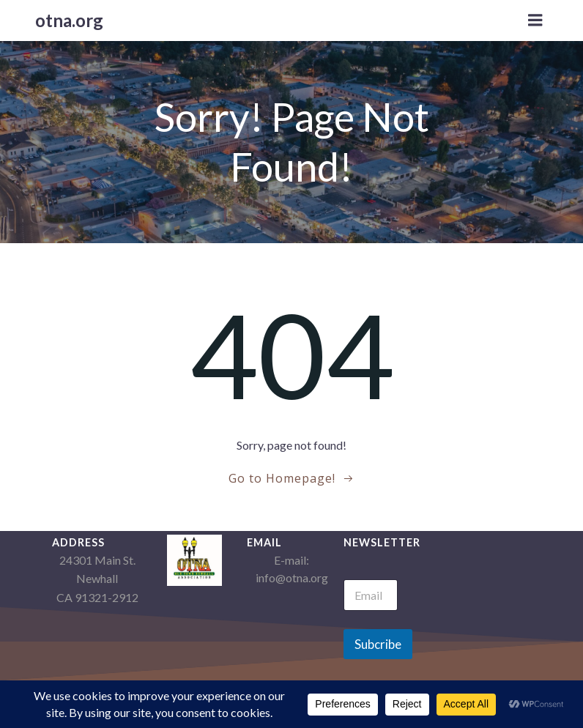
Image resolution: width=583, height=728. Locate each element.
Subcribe (378, 644)
